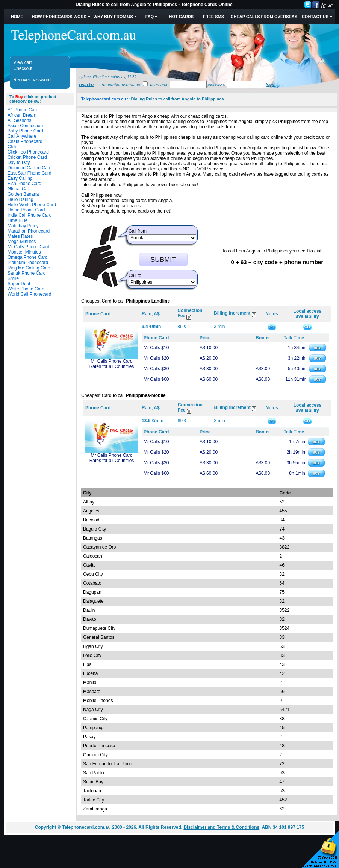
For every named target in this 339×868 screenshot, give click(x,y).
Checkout (23, 68)
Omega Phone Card (28, 257)
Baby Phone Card (25, 131)
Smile (13, 278)
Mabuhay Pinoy (23, 226)
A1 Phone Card (23, 110)
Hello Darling (20, 199)
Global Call (19, 189)
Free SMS (213, 17)
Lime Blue (17, 220)
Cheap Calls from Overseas (264, 17)
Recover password (32, 80)
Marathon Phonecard (29, 231)
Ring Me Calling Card (29, 268)
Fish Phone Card (24, 184)
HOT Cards (181, 17)
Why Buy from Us (113, 17)
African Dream (22, 115)
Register (86, 84)
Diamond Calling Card (30, 168)
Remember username (121, 85)
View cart (23, 62)
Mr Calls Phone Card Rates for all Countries (112, 364)
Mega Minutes (22, 242)
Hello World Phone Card (32, 205)
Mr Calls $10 (156, 348)
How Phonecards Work (59, 17)
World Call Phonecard (30, 294)
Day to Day (19, 163)
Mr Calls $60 (156, 379)
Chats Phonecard (25, 141)
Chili (12, 147)
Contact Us (315, 17)
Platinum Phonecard (28, 263)
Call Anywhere (22, 136)
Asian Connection (25, 126)
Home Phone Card (26, 210)
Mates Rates (20, 236)
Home (17, 17)
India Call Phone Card (30, 215)
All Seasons (19, 120)
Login (271, 84)
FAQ (150, 17)
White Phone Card (26, 289)
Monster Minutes (24, 252)
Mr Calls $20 (156, 358)
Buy (19, 97)
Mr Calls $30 (156, 369)
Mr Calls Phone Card (28, 247)
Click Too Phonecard (28, 152)
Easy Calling (20, 178)
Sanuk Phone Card (26, 273)
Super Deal (19, 284)
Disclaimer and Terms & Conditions (221, 827)
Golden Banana (23, 194)
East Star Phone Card (30, 173)
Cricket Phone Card (27, 157)
